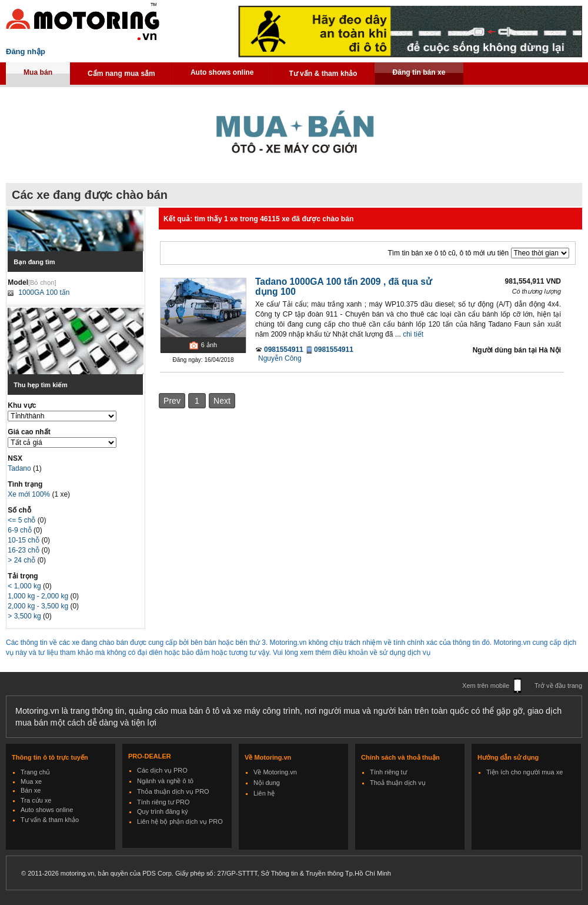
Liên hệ (264, 793)
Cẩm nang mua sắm (121, 74)
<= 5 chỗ (22, 520)
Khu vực (22, 405)
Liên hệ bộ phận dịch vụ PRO (180, 821)
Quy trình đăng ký (163, 811)
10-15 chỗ (24, 540)
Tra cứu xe (36, 800)
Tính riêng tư (388, 772)
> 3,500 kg (25, 616)
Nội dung (267, 783)
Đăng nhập (26, 51)
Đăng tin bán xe (419, 72)
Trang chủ (35, 772)
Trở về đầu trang (558, 686)
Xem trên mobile (486, 686)
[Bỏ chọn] (42, 282)
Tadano (20, 468)
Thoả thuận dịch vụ (398, 783)
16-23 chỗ (24, 550)
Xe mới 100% (29, 494)
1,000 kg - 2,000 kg (39, 596)
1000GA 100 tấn (44, 292)
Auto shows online (222, 72)
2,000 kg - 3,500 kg (39, 606)
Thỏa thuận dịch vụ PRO (173, 791)
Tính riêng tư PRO (163, 802)
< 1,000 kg (25, 586)
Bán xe (31, 790)
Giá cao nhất (29, 432)
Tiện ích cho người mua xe (524, 772)
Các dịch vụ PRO (162, 770)
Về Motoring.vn (275, 772)
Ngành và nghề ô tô (165, 781)
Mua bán (38, 72)
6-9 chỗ (21, 530)
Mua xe (31, 781)
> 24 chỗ (22, 560)
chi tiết (413, 334)
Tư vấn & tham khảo (323, 74)
